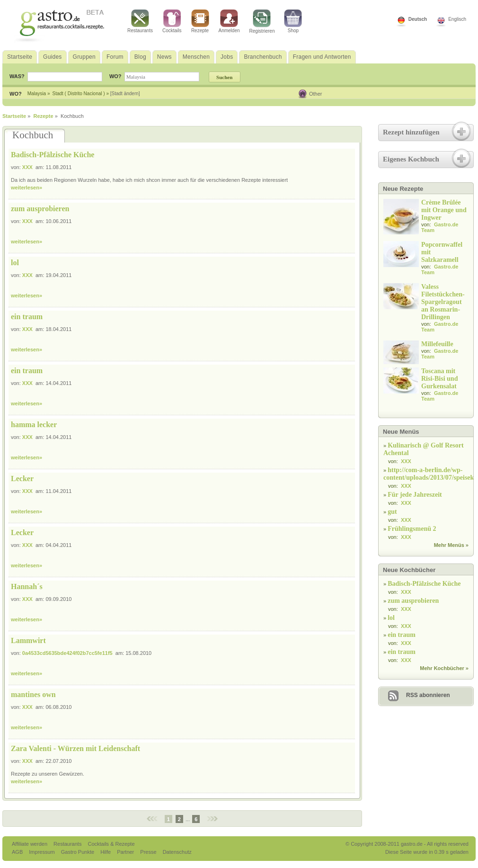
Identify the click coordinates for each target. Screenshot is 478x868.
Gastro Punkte (78, 852)
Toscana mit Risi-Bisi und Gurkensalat (439, 379)
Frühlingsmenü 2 (412, 529)
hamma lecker (34, 425)
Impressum (42, 852)
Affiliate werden (30, 844)
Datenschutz (177, 852)
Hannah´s (27, 586)
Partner (126, 852)
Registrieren (262, 22)
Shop (293, 21)
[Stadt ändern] (125, 94)
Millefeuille (437, 344)
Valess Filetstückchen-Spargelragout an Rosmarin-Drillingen (443, 302)
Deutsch (418, 19)
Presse (148, 852)
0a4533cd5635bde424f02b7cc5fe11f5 (67, 653)
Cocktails (172, 21)
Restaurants (140, 21)
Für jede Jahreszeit (415, 495)
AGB (18, 852)
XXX (27, 167)
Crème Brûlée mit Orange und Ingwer (444, 210)
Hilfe (106, 852)
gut (392, 512)
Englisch (457, 19)
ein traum (27, 317)
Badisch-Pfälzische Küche (53, 155)
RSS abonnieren (428, 695)
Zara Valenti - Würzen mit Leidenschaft (75, 748)
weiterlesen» (27, 188)
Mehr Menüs (449, 545)
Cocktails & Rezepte (111, 844)
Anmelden (229, 21)
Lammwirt (28, 640)
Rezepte (200, 21)
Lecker (22, 479)
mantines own (33, 694)
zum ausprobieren (40, 209)
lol (15, 263)
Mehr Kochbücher (442, 668)
